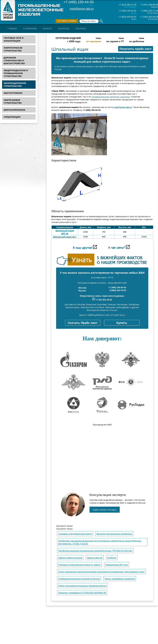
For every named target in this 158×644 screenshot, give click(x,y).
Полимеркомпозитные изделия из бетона (79, 579)
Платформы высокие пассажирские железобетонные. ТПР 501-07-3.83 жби (95, 551)
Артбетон (112, 558)
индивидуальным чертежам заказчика (111, 97)
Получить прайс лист (136, 49)
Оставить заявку (67, 21)
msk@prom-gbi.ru (82, 9)
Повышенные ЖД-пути (117, 565)
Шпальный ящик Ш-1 (65, 237)
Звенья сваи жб (95, 558)
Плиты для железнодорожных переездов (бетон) (82, 586)
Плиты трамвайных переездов (120, 579)
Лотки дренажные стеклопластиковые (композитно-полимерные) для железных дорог (101, 572)
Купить (122, 323)
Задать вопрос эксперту (105, 510)
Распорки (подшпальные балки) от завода (79, 565)
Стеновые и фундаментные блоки (75, 534)
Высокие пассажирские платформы (114, 534)
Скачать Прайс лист (83, 323)
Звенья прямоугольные (70, 558)
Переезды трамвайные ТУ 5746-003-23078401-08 (82, 593)
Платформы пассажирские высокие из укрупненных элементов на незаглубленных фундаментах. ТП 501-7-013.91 (100, 542)
